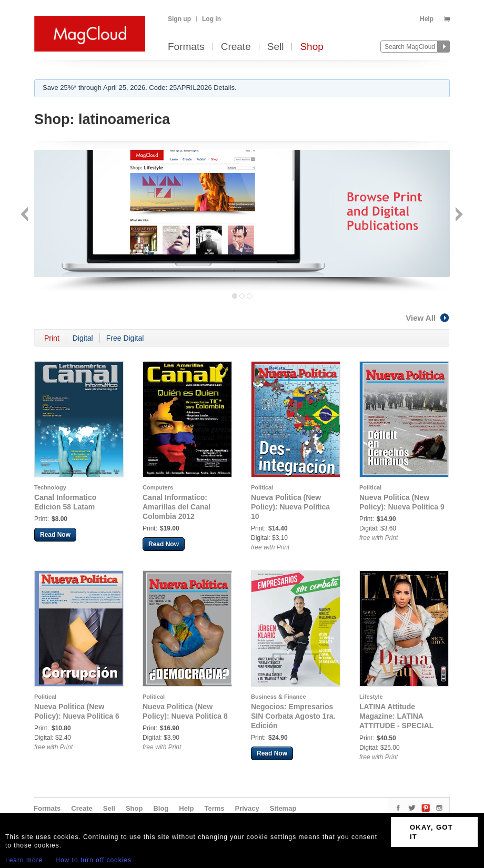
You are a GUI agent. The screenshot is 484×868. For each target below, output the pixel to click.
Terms (214, 808)
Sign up (179, 19)
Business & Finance (279, 697)
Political (262, 487)
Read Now (55, 535)
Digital (83, 338)
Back (26, 215)
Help (427, 19)
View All (428, 318)
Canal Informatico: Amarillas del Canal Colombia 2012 (177, 507)
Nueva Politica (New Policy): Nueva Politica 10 (290, 507)
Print (52, 338)
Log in (211, 19)
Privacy (247, 808)
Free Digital (125, 338)
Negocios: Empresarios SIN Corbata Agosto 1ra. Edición (293, 716)
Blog (161, 808)
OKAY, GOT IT (431, 832)
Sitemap (283, 808)
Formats (186, 47)
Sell (276, 47)
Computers (158, 487)
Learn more (24, 860)
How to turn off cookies (93, 860)
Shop (311, 47)
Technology (50, 487)
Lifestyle (371, 697)
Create (236, 47)
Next (458, 215)
